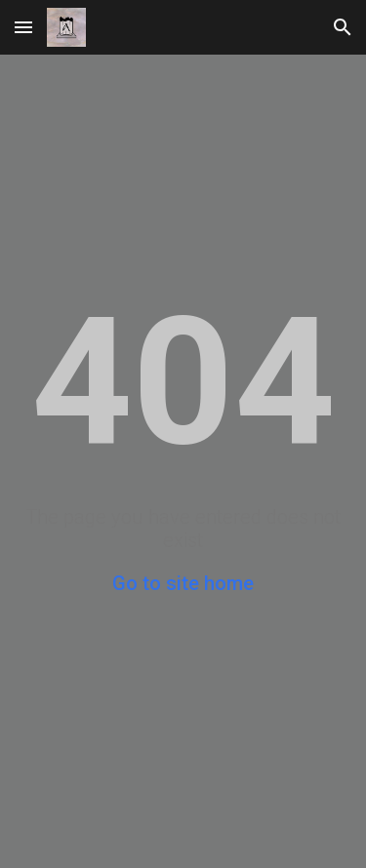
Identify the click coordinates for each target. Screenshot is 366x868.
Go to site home (183, 583)
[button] (23, 27)
